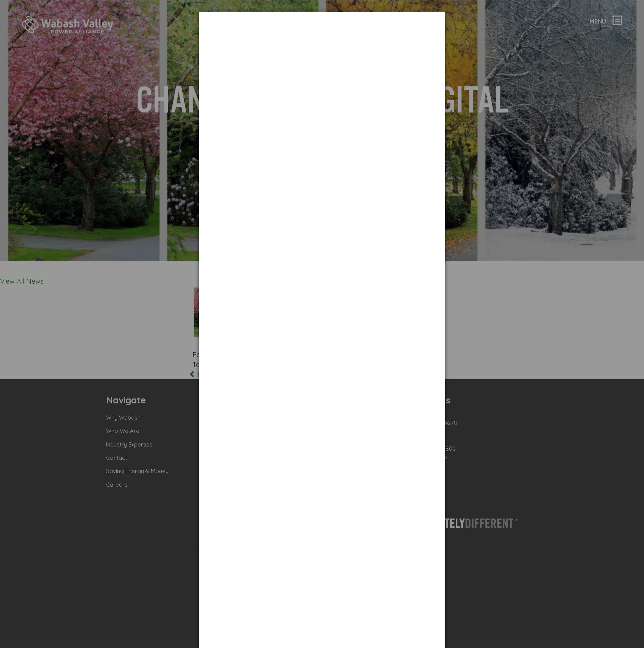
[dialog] (322, 40)
